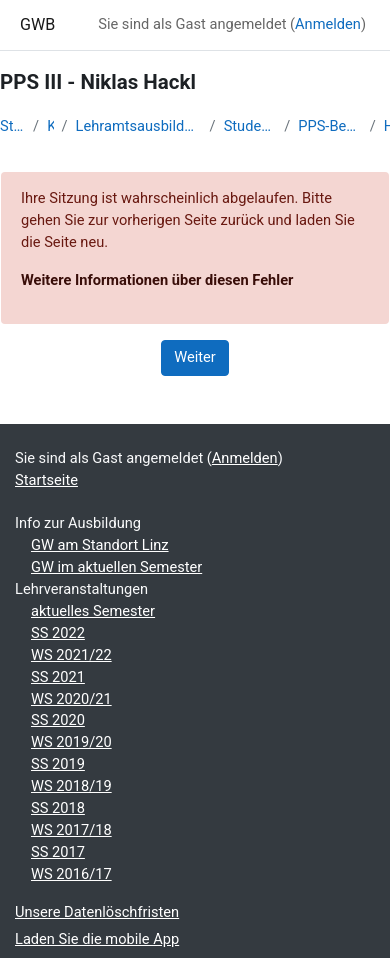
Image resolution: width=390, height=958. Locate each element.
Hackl (387, 126)
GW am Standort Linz (100, 545)
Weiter (195, 357)
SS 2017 (58, 852)
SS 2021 (58, 677)
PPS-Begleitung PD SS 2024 (329, 126)
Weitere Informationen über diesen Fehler (157, 280)
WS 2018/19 (71, 786)
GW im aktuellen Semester (116, 567)
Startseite (12, 126)
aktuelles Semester (93, 611)
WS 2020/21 (71, 699)
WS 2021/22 (71, 655)
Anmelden (328, 24)
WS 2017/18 (71, 830)
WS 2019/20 (71, 742)
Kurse (50, 126)
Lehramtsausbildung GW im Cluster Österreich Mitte (139, 126)
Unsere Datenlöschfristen (97, 912)
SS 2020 (58, 720)
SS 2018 (58, 808)
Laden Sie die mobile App (97, 939)
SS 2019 (58, 764)
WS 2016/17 (71, 874)
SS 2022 (58, 633)
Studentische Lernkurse (250, 126)
